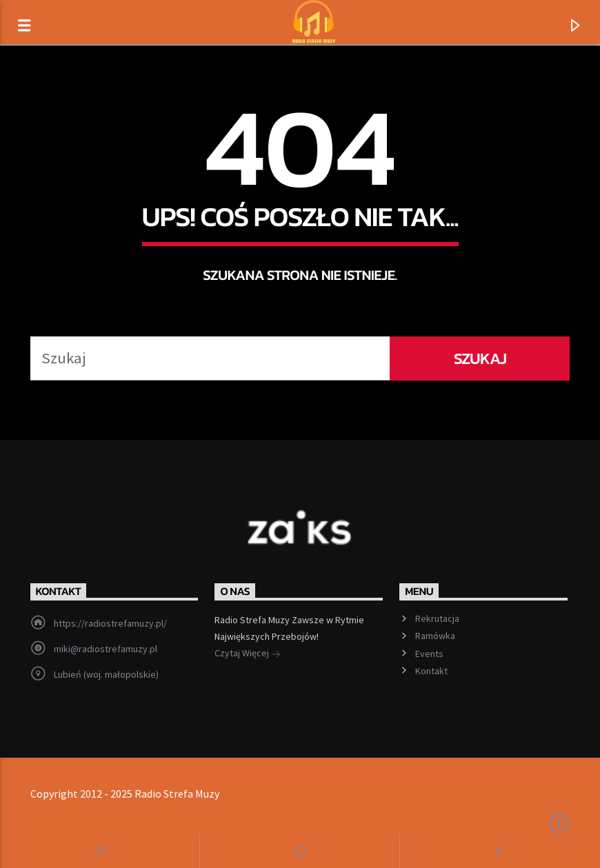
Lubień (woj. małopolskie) (106, 674)
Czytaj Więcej (248, 654)
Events (429, 654)
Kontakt (431, 671)
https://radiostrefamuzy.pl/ (110, 623)
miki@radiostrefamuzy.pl (106, 649)
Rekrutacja (437, 618)
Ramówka (435, 636)
